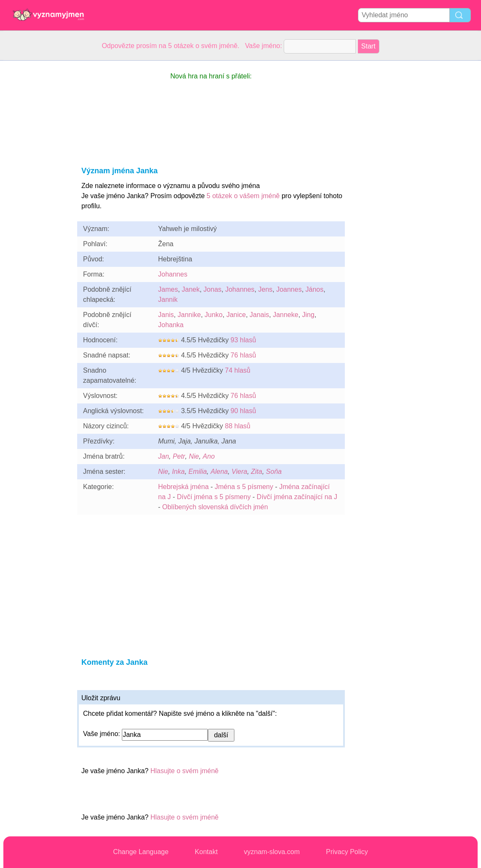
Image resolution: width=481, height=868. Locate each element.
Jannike (189, 315)
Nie (194, 456)
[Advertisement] (37, 187)
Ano (209, 456)
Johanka (171, 325)
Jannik (168, 300)
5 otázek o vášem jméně (243, 196)
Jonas (213, 289)
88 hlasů (238, 426)
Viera (239, 472)
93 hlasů (243, 340)
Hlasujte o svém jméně (185, 771)
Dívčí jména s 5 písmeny (214, 497)
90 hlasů (243, 411)
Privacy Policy (347, 852)
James (168, 289)
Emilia (198, 472)
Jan (164, 456)
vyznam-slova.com (272, 852)
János (315, 289)
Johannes (173, 274)
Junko (214, 315)
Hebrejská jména (183, 487)
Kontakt (206, 852)
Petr (179, 456)
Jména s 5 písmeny (244, 487)
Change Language (141, 852)
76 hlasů (243, 355)
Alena (219, 472)
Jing (308, 315)
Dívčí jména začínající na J (297, 497)
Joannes (289, 289)
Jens (265, 289)
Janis (166, 315)
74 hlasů (238, 370)
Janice (236, 315)
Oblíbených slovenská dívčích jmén (215, 507)
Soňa (274, 472)
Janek (191, 289)
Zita (257, 472)
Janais (259, 315)
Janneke (286, 315)
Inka (178, 472)
